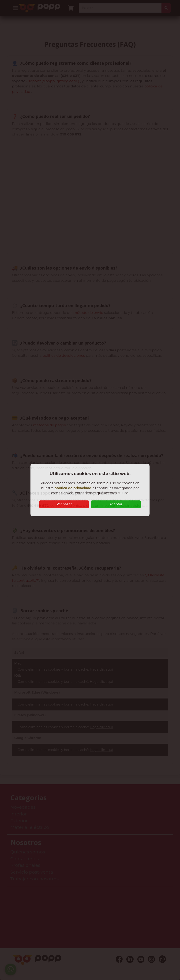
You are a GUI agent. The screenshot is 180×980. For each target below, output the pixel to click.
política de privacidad (73, 488)
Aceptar (116, 504)
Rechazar (64, 504)
